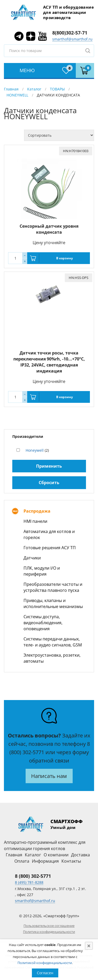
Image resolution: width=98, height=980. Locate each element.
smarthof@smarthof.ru (72, 39)
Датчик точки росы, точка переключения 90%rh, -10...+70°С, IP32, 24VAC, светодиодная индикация (49, 362)
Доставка (80, 855)
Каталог (34, 89)
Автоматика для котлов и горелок (49, 534)
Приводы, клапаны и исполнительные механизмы (53, 603)
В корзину (65, 258)
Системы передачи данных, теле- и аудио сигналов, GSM (53, 642)
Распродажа (37, 511)
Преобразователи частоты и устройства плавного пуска (53, 587)
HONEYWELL (17, 95)
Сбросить (49, 483)
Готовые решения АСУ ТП (50, 548)
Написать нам (49, 776)
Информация (45, 861)
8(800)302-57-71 (70, 33)
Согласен (45, 973)
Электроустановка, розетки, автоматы (52, 658)
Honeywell (35, 450)
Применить (49, 466)
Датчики (32, 558)
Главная (11, 89)
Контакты (71, 861)
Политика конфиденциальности (49, 932)
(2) (37, 450)
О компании (56, 855)
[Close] (89, 946)
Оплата (22, 861)
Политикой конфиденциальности (45, 963)
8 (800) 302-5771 (33, 876)
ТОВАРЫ (57, 89)
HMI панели (35, 521)
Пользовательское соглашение (49, 926)
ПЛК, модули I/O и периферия (42, 571)
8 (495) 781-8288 (29, 882)
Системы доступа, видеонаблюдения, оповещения (43, 623)
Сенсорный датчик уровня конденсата (49, 229)
